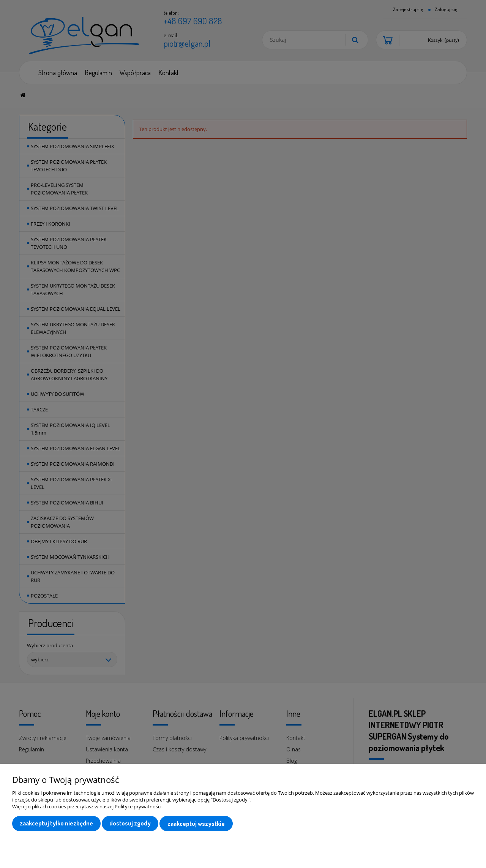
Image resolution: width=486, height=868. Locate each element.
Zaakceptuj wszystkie (196, 824)
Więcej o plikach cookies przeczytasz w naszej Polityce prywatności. (87, 807)
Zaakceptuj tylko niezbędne (56, 824)
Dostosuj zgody (130, 824)
